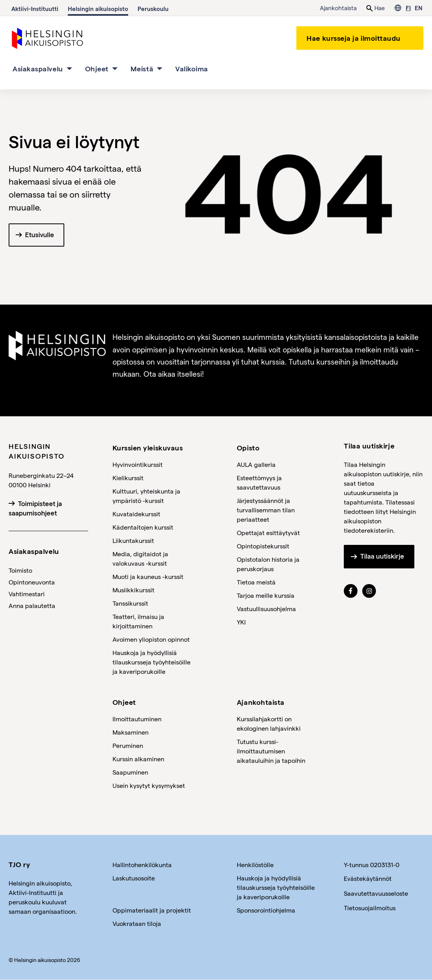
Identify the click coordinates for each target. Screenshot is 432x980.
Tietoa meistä (256, 582)
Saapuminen (130, 772)
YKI (241, 622)
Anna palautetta (32, 605)
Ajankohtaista (338, 8)
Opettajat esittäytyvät (268, 533)
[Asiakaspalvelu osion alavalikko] (69, 69)
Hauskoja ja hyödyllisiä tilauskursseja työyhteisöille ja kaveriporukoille (152, 662)
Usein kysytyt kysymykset (149, 786)
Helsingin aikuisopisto (98, 9)
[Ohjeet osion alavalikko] (115, 69)
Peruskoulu (153, 9)
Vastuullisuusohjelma (266, 609)
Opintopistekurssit (263, 546)
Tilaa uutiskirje (382, 557)
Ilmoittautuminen (137, 719)
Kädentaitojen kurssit (143, 527)
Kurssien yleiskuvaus (148, 447)
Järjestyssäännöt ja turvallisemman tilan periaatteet (266, 510)
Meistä (142, 68)
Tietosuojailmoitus (370, 908)
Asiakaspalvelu (38, 68)
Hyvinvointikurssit (138, 464)
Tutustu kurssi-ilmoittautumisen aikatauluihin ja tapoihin (271, 751)
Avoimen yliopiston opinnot (151, 639)
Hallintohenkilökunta (142, 865)
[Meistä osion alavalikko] (160, 69)
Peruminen (128, 746)
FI (408, 8)
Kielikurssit (128, 478)
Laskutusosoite (134, 878)
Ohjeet (97, 68)
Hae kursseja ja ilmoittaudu (354, 38)
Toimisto (20, 570)
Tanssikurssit (130, 603)
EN (418, 8)
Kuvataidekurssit (136, 514)
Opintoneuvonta (32, 582)
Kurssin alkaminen (138, 759)
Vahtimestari (27, 594)
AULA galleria (256, 464)
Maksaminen (131, 732)
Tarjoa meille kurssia (266, 595)
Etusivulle (40, 235)
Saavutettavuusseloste (376, 893)
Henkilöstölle (255, 865)
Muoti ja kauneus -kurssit (148, 576)
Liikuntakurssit (133, 540)
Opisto (248, 447)
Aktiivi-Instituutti (35, 9)
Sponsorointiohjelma (266, 910)
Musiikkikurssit (133, 590)
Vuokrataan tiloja (137, 924)
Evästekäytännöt (368, 879)
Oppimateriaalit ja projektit (152, 910)
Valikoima (192, 68)
